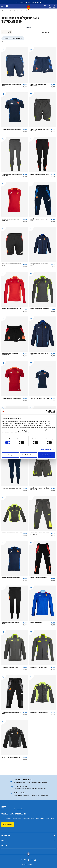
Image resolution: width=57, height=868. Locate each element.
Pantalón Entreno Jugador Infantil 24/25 (38, 220)
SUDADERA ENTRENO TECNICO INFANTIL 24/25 (12, 533)
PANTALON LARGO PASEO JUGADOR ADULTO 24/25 (11, 623)
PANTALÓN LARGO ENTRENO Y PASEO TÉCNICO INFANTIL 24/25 (40, 533)
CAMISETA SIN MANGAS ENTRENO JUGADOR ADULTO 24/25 (11, 578)
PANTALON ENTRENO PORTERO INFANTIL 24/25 (38, 578)
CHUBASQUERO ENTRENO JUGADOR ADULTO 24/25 (39, 354)
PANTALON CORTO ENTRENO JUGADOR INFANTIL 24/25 (38, 85)
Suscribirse (8, 824)
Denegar (11, 455)
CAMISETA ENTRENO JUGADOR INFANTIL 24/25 (40, 398)
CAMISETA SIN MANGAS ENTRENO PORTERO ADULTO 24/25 (11, 220)
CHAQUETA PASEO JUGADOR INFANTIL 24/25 (11, 757)
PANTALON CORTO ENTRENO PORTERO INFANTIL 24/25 (10, 354)
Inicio (3, 11)
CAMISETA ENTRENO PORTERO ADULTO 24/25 (12, 398)
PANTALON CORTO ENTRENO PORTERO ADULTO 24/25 (12, 264)
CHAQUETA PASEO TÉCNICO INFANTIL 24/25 (39, 712)
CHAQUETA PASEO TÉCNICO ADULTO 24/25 (39, 667)
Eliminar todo (5, 42)
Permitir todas (46, 455)
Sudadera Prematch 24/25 (36, 623)
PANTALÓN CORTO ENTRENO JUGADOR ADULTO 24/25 (12, 85)
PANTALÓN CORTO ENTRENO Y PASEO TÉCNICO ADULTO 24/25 (40, 130)
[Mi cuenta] (50, 6)
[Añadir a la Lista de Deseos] (4, 50)
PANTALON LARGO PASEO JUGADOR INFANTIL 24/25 (11, 713)
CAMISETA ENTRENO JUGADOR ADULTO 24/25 (12, 129)
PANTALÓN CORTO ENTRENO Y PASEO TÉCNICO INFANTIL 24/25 (40, 489)
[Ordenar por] (49, 32)
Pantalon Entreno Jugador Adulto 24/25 (12, 488)
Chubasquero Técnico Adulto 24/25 (10, 667)
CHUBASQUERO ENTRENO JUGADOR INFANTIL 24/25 (39, 264)
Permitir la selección (28, 455)
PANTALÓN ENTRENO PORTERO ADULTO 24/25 (39, 174)
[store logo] (29, 8)
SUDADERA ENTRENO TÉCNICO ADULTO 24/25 (39, 309)
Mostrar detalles (46, 449)
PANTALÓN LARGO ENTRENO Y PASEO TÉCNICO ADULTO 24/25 (12, 175)
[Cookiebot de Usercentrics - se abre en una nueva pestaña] (47, 412)
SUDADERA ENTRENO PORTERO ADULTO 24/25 (12, 309)
